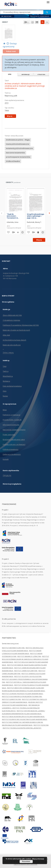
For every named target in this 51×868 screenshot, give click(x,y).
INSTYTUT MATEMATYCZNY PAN (13, 648)
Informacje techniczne (11, 425)
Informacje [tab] (25, 74)
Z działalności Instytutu (11, 320)
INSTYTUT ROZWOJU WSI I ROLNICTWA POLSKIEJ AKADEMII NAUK (25, 719)
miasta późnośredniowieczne (18, 144)
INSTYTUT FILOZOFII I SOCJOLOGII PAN (28, 676)
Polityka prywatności (11, 449)
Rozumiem (26, 861)
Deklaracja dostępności (12, 454)
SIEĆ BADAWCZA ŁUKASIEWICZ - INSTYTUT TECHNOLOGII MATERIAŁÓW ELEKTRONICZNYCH (21, 708)
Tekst (7, 110)
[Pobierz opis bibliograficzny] (13, 232)
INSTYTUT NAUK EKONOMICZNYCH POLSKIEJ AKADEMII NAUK (23, 716)
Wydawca (6, 381)
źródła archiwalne (13, 161)
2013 (7, 103)
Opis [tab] (10, 74)
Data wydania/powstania (12, 386)
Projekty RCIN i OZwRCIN (12, 420)
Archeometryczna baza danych (14, 340)
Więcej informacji (38, 859)
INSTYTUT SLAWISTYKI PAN (12, 699)
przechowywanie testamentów (18, 157)
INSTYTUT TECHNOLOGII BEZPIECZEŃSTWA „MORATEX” (22, 728)
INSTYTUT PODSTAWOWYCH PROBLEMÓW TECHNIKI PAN (22, 696)
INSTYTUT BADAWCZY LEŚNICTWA (29, 656)
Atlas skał (6, 335)
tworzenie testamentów (15, 153)
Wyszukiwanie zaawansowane (40, 16)
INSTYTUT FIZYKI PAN (41, 725)
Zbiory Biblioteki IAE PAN (12, 315)
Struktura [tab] (41, 74)
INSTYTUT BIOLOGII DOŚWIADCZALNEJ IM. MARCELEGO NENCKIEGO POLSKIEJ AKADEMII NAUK (25, 659)
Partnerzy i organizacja (11, 415)
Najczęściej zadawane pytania (14, 430)
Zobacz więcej (8, 353)
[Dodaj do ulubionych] (8, 232)
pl (43, 22)
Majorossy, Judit (11, 96)
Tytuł (5, 366)
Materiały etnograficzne (12, 345)
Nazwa (5, 396)
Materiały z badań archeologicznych (16, 330)
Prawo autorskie (9, 435)
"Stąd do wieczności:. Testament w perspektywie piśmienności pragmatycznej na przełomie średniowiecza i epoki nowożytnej (14, 216)
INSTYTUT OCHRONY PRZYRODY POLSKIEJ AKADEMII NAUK (23, 694)
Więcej (39, 240)
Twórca (6, 371)
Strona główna (8, 302)
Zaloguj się (7, 475)
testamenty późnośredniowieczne (19, 148)
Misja (5, 410)
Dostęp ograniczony (10, 45)
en (47, 22)
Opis (5, 391)
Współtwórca (8, 376)
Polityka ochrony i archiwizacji (14, 444)
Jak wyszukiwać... (7, 16)
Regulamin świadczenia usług (14, 440)
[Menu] (48, 2)
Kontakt (6, 459)
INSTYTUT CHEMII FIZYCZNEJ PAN (26, 671)
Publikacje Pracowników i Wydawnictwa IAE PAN (21, 325)
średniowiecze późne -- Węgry (18, 140)
